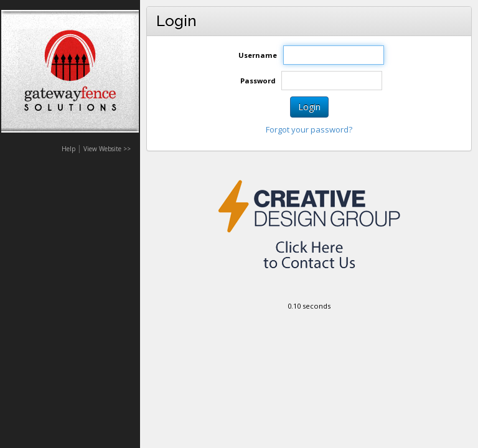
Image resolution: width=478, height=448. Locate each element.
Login (309, 107)
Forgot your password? (309, 129)
